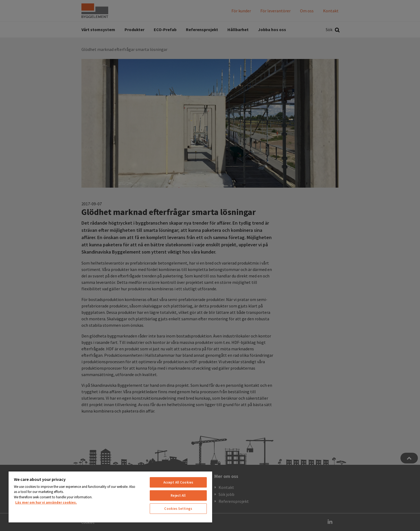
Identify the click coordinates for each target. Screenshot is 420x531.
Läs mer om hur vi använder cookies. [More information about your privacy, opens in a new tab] (46, 502)
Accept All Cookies (178, 482)
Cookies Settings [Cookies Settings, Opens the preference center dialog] (178, 509)
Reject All (178, 495)
